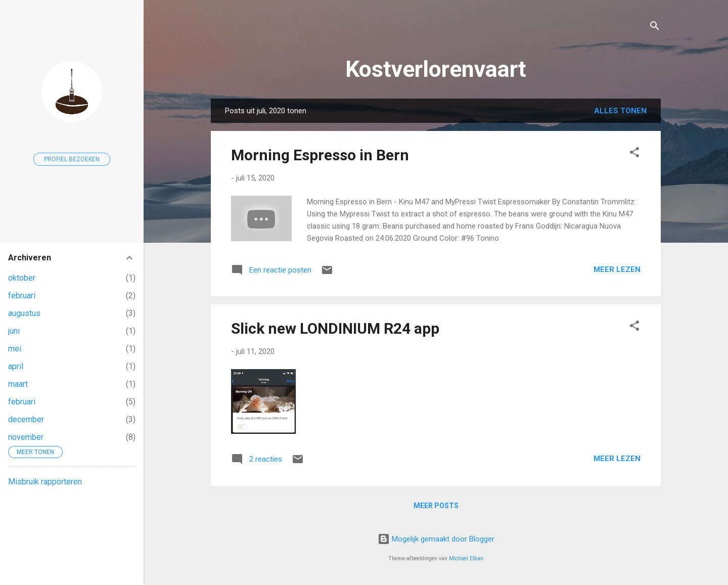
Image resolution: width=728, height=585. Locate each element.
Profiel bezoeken (72, 159)
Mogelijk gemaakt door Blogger (436, 539)
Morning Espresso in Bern (320, 155)
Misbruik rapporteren (45, 482)
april (16, 366)
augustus (24, 313)
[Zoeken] (655, 28)
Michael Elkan (466, 558)
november (26, 437)
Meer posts (436, 506)
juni (14, 331)
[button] (634, 154)
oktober (22, 278)
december (26, 419)
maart (18, 384)
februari (22, 296)
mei (15, 349)
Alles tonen (620, 111)
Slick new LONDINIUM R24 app (335, 328)
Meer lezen (617, 269)
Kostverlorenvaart (436, 69)
